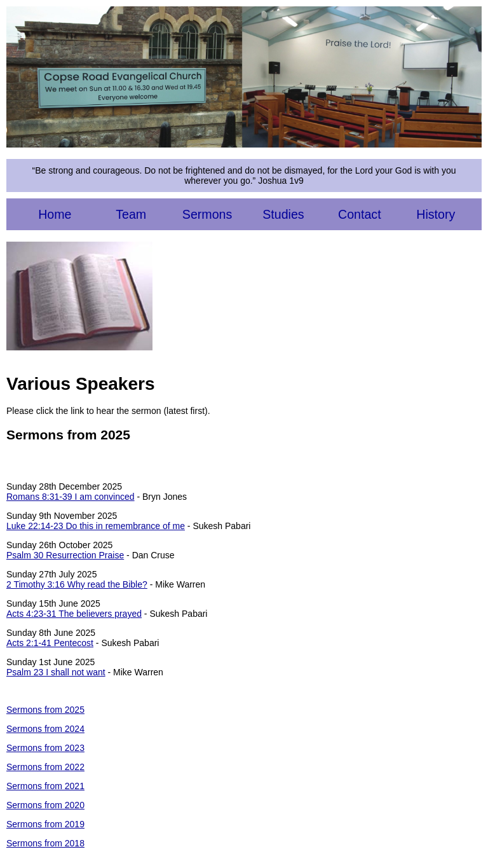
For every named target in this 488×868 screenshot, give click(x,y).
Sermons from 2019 (45, 824)
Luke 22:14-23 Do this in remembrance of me (96, 526)
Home (55, 214)
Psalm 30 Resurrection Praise (65, 555)
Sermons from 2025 (45, 710)
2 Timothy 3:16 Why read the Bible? (77, 584)
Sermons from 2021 (45, 786)
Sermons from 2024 (45, 729)
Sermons (207, 214)
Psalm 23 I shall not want (56, 672)
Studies (283, 214)
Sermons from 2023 (45, 748)
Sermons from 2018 (45, 843)
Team (131, 214)
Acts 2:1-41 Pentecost (50, 643)
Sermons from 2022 (45, 767)
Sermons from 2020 (45, 805)
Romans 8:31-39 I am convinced (71, 497)
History (436, 214)
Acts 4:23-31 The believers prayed (74, 614)
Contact (360, 214)
